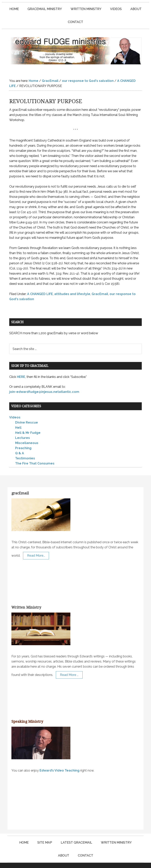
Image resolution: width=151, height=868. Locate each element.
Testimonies (25, 450)
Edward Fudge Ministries (75, 47)
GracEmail (100, 286)
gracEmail (20, 485)
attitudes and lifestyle (72, 286)
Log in (119, 861)
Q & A (20, 445)
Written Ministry (26, 599)
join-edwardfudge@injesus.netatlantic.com (44, 384)
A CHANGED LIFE (40, 286)
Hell (18, 420)
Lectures (23, 430)
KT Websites (102, 861)
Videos (15, 409)
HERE (21, 369)
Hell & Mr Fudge (28, 425)
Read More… (36, 548)
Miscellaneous (27, 435)
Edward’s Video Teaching (59, 763)
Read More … (69, 667)
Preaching (23, 440)
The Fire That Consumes (35, 456)
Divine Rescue (27, 415)
